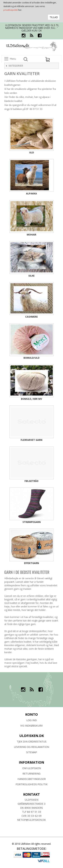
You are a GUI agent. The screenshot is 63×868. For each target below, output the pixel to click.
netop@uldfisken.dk (32, 820)
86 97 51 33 (34, 812)
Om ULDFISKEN (32, 768)
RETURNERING (32, 773)
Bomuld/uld (32, 358)
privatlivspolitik (11, 10)
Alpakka (32, 193)
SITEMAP (32, 752)
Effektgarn (32, 563)
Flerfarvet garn (32, 440)
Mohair (32, 235)
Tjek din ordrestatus (32, 741)
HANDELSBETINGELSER (32, 779)
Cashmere (32, 317)
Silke (32, 276)
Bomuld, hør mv (32, 399)
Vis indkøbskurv (32, 726)
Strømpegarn (32, 522)
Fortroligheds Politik (32, 784)
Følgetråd (32, 481)
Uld (32, 152)
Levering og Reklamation (32, 747)
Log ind (32, 720)
